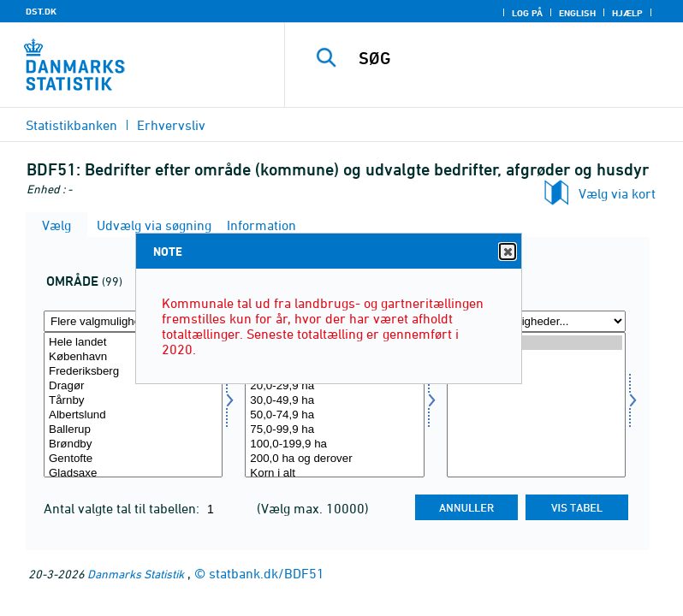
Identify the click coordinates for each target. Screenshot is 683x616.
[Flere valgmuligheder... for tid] (536, 321)
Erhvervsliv (171, 125)
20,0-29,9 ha (334, 386)
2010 (536, 357)
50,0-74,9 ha (334, 415)
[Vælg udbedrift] (334, 405)
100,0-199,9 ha (334, 444)
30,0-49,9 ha (334, 401)
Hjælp (627, 13)
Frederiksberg (133, 372)
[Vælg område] (133, 405)
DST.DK (41, 11)
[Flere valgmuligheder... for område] (133, 321)
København (133, 357)
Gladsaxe (133, 474)
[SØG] (509, 58)
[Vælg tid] (536, 405)
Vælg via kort (617, 193)
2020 (536, 343)
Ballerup (133, 430)
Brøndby (133, 444)
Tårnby (133, 401)
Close (507, 252)
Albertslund (133, 415)
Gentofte (133, 459)
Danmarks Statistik (136, 574)
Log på (527, 13)
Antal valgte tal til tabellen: (123, 508)
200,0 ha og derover (334, 459)
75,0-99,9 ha (334, 430)
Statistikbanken (71, 125)
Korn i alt (334, 474)
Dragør (133, 386)
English (577, 13)
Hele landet (133, 343)
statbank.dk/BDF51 (267, 573)
